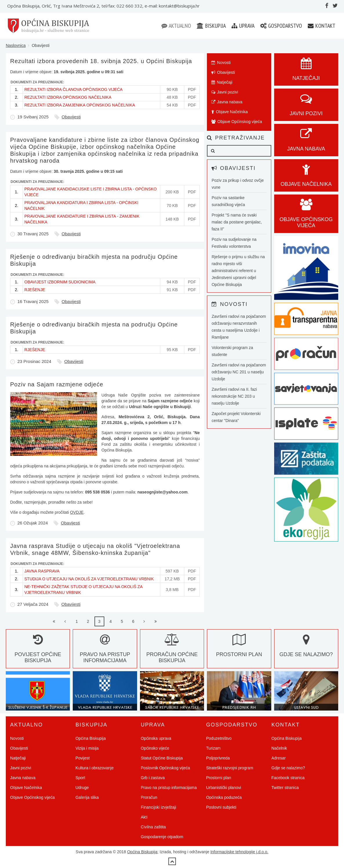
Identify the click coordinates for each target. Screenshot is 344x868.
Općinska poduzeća (224, 797)
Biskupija (211, 26)
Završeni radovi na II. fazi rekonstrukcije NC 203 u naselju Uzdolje (234, 396)
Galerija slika (87, 797)
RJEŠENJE (35, 290)
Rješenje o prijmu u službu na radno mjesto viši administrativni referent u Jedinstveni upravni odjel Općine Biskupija (238, 271)
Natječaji (222, 82)
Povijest (82, 758)
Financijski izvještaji (159, 807)
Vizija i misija (87, 748)
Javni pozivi (225, 92)
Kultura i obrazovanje (94, 768)
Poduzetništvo (219, 738)
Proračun (149, 797)
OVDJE (77, 512)
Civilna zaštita (153, 827)
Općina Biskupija (90, 738)
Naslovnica (16, 45)
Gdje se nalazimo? (288, 768)
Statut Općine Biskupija (162, 758)
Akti (144, 817)
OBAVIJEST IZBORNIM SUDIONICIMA (60, 282)
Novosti (221, 63)
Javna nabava (227, 102)
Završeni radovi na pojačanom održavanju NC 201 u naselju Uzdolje (239, 372)
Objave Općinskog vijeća (237, 122)
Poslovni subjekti (221, 807)
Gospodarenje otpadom (162, 837)
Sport (80, 778)
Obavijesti (71, 117)
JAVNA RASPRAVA (42, 571)
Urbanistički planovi (224, 788)
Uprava (243, 26)
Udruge (82, 788)
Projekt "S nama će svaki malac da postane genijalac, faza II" (237, 222)
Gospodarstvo (281, 26)
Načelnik (279, 748)
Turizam (213, 748)
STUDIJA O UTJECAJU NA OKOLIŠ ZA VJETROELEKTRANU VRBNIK (89, 579)
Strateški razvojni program (230, 768)
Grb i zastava (153, 778)
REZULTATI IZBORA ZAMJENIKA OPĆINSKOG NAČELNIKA (80, 105)
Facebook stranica (288, 778)
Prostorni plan (219, 778)
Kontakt (322, 26)
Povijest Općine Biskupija (38, 651)
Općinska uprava (156, 738)
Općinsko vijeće (155, 748)
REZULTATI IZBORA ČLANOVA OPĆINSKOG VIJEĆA (73, 89)
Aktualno (176, 26)
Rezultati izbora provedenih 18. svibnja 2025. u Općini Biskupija (101, 61)
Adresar (279, 758)
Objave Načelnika (230, 112)
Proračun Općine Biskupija (172, 651)
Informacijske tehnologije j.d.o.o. (239, 852)
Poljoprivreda (218, 758)
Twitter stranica (285, 788)
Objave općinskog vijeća (306, 216)
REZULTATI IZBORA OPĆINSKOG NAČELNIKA (68, 97)
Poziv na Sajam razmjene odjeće (57, 384)
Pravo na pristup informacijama (105, 651)
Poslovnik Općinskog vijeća (165, 768)
